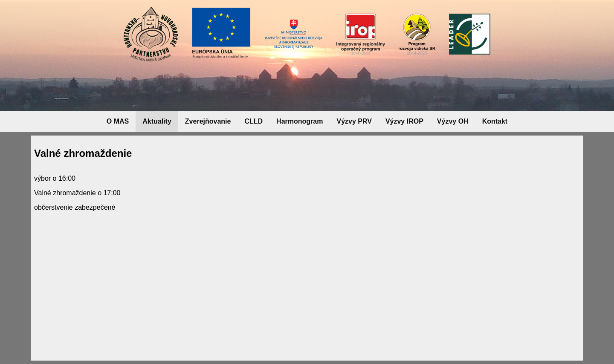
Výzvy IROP (404, 121)
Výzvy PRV (354, 121)
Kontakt (495, 121)
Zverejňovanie (208, 121)
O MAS (118, 121)
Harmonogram (300, 121)
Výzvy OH (453, 121)
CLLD (253, 121)
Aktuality (157, 121)
